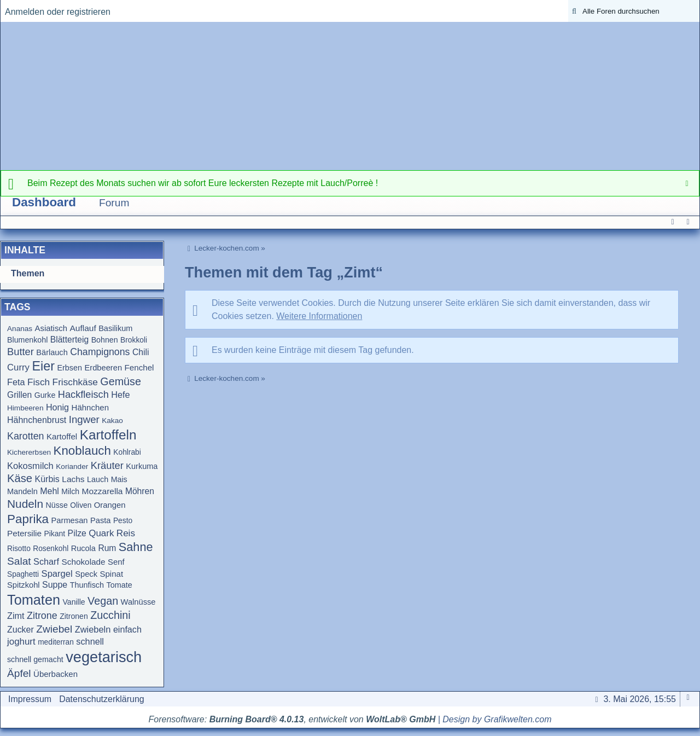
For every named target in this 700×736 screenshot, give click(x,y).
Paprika (28, 519)
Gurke (45, 395)
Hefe (120, 395)
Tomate (119, 585)
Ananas (20, 329)
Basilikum (115, 328)
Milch (70, 491)
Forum (114, 203)
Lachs (73, 479)
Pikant (55, 534)
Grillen (19, 395)
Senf (116, 562)
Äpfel (19, 673)
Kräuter (107, 465)
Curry (18, 367)
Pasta (101, 520)
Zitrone (42, 616)
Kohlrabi (127, 452)
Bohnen (105, 340)
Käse (20, 478)
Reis (126, 533)
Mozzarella (103, 491)
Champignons (100, 352)
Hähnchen (90, 407)
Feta (16, 382)
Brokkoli (134, 340)
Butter (21, 352)
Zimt (16, 616)
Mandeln (22, 491)
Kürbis (47, 479)
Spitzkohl (24, 585)
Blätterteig (69, 340)
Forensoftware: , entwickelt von (292, 719)
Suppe (55, 585)
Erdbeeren (103, 368)
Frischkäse (75, 382)
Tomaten (34, 600)
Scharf (46, 561)
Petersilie (24, 533)
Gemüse (121, 381)
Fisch (39, 382)
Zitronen (74, 616)
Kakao (112, 421)
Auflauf (83, 328)
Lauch (98, 479)
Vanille (74, 602)
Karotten (26, 436)
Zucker (21, 630)
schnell (90, 641)
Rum (107, 548)
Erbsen (69, 368)
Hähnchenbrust (37, 420)
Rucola (83, 548)
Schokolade (84, 562)
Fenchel (139, 367)
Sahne (136, 547)
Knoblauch (82, 451)
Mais (119, 479)
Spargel (57, 574)
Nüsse (57, 505)
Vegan (103, 601)
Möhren (140, 491)
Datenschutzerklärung (102, 699)
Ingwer (84, 419)
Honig (57, 407)
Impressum (30, 699)
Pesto (123, 521)
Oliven (81, 505)
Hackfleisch (83, 395)
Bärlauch (52, 352)
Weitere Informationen (319, 316)
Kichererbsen (29, 452)
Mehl (49, 491)
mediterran (56, 642)
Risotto (19, 549)
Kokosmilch (30, 466)
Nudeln (25, 504)
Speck (86, 574)
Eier (43, 366)
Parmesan (70, 520)
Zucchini (110, 615)
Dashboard (44, 202)
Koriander (72, 466)
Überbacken (56, 674)
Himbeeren (25, 408)
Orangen (110, 505)
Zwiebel (54, 629)
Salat (19, 561)
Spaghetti (23, 574)
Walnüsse (138, 602)
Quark (101, 533)
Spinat (112, 574)
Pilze (77, 533)
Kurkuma (142, 466)
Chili (141, 352)
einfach (127, 629)
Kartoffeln (108, 435)
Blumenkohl (27, 340)
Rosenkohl (51, 549)
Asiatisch (51, 328)
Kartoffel (62, 436)
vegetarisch (104, 657)
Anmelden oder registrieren (58, 12)
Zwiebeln (93, 629)
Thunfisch (87, 585)
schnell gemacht (35, 659)
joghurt (21, 642)
